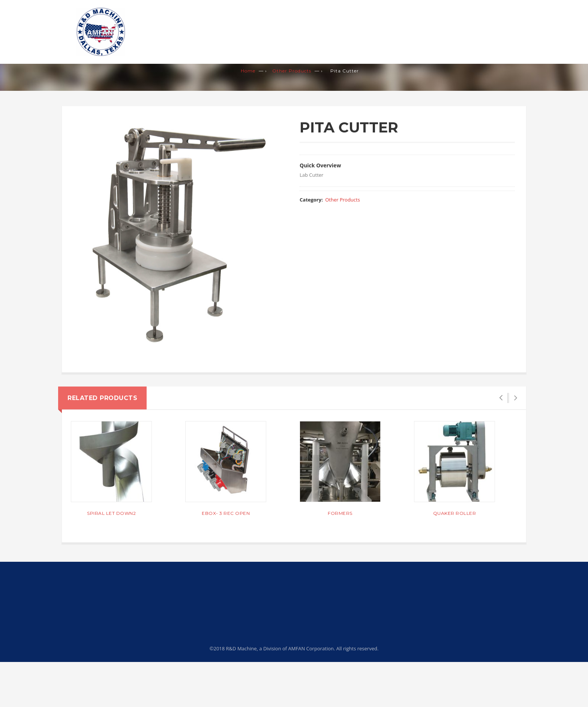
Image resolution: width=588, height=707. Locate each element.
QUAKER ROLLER (455, 513)
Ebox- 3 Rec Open (226, 513)
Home (248, 71)
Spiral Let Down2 (111, 513)
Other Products (292, 71)
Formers (340, 513)
